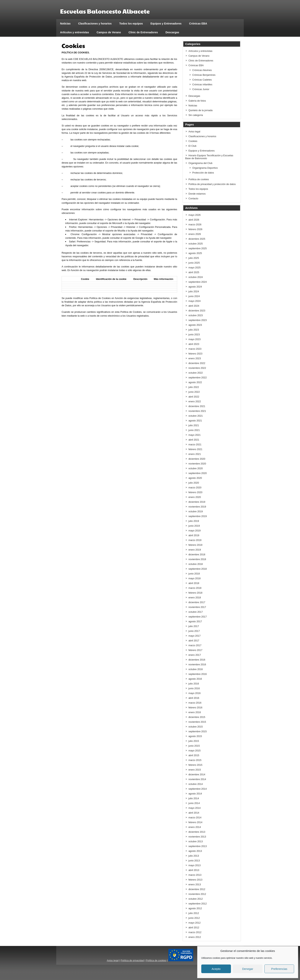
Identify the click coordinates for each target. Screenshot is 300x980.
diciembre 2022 (197, 363)
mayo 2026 (194, 215)
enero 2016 (195, 712)
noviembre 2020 (197, 464)
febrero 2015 (195, 765)
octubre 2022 (196, 373)
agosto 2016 (195, 679)
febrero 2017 (195, 650)
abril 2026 (194, 220)
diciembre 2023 (197, 311)
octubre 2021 (196, 416)
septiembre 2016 (198, 674)
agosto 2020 (195, 478)
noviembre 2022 (197, 368)
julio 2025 (194, 258)
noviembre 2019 (197, 507)
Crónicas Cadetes (202, 80)
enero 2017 (195, 655)
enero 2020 (195, 497)
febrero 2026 (195, 229)
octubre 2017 (196, 612)
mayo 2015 (194, 751)
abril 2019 (194, 535)
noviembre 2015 (197, 722)
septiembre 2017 (198, 617)
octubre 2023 (196, 315)
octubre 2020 (196, 468)
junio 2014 (194, 803)
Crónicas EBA (198, 24)
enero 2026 (195, 234)
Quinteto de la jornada (201, 110)
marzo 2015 (195, 760)
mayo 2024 (194, 301)
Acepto (216, 969)
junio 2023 (194, 334)
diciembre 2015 (197, 717)
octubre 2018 (196, 564)
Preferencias (279, 969)
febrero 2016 (195, 708)
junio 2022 (194, 392)
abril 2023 (194, 344)
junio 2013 (194, 861)
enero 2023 (195, 358)
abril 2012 (194, 927)
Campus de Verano (109, 32)
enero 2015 (195, 770)
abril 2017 (194, 641)
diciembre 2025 (197, 239)
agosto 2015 (195, 736)
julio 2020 (194, 483)
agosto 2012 (195, 908)
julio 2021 (194, 425)
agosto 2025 (195, 253)
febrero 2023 (195, 354)
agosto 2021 (195, 421)
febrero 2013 (195, 880)
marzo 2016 (195, 703)
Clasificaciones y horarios (95, 24)
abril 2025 (194, 272)
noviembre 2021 (197, 411)
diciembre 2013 (197, 832)
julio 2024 (194, 291)
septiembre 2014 (198, 789)
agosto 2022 (195, 382)
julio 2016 (194, 684)
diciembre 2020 (197, 459)
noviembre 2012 (197, 894)
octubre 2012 (196, 899)
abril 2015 (194, 755)
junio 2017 (194, 631)
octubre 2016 (196, 669)
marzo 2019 (195, 540)
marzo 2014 (195, 817)
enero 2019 (195, 550)
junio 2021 (194, 430)
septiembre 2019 (198, 516)
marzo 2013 (195, 875)
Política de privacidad (132, 960)
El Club (192, 146)
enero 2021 (195, 454)
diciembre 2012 (197, 889)
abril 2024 (194, 306)
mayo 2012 (194, 923)
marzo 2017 (195, 645)
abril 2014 (194, 813)
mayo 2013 (194, 865)
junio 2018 (194, 574)
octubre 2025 (196, 244)
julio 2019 (194, 521)
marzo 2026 (195, 224)
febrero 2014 (195, 822)
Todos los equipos (131, 24)
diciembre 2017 (197, 602)
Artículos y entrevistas (75, 32)
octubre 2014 (196, 784)
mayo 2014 (194, 808)
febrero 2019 (195, 545)
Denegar (248, 969)
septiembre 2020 (198, 473)
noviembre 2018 (197, 559)
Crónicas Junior (201, 89)
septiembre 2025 (198, 248)
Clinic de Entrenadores (143, 32)
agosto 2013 (195, 851)
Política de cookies (199, 179)
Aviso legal (194, 132)
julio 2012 (194, 913)
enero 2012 (195, 937)
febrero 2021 (195, 449)
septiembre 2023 (198, 320)
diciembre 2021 (197, 406)
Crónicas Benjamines (204, 75)
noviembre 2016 (197, 664)
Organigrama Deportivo (205, 168)
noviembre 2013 (197, 837)
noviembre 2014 (197, 779)
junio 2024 (194, 296)
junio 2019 (194, 526)
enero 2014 (195, 827)
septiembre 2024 (198, 282)
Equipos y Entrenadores (166, 24)
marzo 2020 (195, 488)
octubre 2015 (196, 727)
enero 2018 (195, 598)
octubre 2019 (196, 511)
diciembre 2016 (197, 660)
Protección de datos (203, 173)
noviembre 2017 (197, 607)
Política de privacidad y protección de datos (212, 184)
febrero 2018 (195, 593)
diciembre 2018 (197, 554)
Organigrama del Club (200, 163)
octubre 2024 (196, 277)
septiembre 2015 (198, 731)
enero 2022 (195, 401)
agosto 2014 (195, 794)
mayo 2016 (194, 693)
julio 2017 (194, 626)
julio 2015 (194, 741)
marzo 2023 (195, 349)
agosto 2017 (195, 621)
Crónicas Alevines (202, 70)
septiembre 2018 (198, 569)
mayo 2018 (194, 578)
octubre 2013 (196, 841)
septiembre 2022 (198, 378)
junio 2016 (194, 688)
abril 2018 (194, 583)
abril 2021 (194, 440)
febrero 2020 (195, 492)
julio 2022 (194, 387)
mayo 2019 (194, 531)
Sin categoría (196, 115)
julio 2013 (194, 856)
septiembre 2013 (198, 846)
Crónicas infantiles (202, 84)
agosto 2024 (195, 287)
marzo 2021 (195, 444)
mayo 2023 (194, 339)
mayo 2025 (194, 268)
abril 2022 (194, 397)
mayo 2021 (194, 435)
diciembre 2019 (197, 502)
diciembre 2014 (197, 774)
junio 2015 (194, 746)
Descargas (172, 32)
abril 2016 (194, 698)
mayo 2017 (194, 636)
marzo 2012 (195, 932)
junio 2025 (194, 263)
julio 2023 (194, 330)
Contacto (193, 198)
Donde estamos (197, 194)
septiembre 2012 (198, 904)
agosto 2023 (195, 325)
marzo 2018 (195, 588)
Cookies (193, 141)
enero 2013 (195, 884)
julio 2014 (194, 798)
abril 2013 (194, 870)
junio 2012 (194, 918)
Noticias (65, 24)
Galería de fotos (197, 101)
